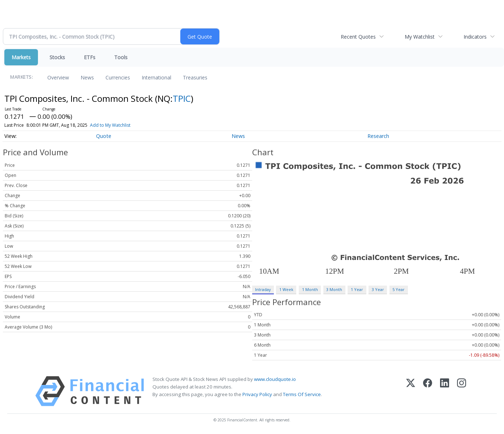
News (87, 77)
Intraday (263, 289)
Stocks (57, 57)
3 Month (334, 289)
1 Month (310, 289)
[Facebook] (428, 391)
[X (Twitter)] (411, 391)
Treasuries (195, 77)
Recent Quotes (358, 37)
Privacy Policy (257, 394)
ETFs (90, 57)
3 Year (378, 289)
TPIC (182, 98)
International (156, 77)
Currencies (118, 77)
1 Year (357, 289)
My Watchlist (420, 37)
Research (378, 136)
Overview (58, 77)
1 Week (286, 289)
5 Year (399, 289)
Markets (21, 57)
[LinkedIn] (445, 391)
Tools (121, 57)
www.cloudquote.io (275, 379)
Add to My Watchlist (110, 125)
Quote (104, 136)
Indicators (475, 37)
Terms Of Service (302, 394)
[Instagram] (462, 391)
